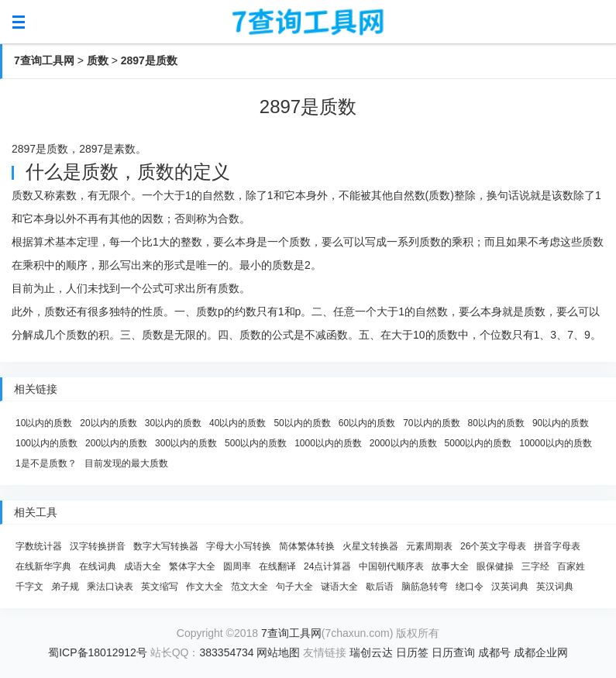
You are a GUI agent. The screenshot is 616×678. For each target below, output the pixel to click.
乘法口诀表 (110, 587)
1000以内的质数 (328, 443)
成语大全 (143, 566)
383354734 (227, 652)
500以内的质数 (256, 443)
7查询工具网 (44, 60)
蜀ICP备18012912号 (98, 652)
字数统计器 (39, 546)
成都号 (494, 652)
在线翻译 (277, 566)
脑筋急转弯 (425, 587)
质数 (98, 60)
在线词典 (98, 566)
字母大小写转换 (239, 546)
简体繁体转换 (307, 546)
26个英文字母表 (493, 546)
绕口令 (470, 587)
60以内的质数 (367, 423)
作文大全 (205, 587)
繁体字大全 (192, 566)
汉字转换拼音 (98, 546)
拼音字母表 (557, 546)
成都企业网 (541, 652)
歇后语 (380, 587)
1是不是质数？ (46, 463)
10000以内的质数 (555, 443)
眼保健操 (495, 566)
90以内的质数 (561, 423)
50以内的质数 (302, 423)
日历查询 (453, 652)
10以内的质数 (44, 423)
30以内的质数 (173, 423)
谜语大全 (339, 587)
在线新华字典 (43, 566)
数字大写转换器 (166, 546)
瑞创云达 (371, 652)
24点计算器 (327, 566)
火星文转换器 (370, 546)
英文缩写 (160, 587)
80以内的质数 (496, 423)
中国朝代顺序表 (391, 566)
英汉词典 (555, 587)
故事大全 (450, 566)
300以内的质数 (186, 443)
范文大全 (249, 587)
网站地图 (278, 652)
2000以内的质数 (403, 443)
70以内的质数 (431, 423)
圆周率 (237, 566)
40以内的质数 (237, 423)
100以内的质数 (46, 443)
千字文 (29, 587)
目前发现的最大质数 (126, 463)
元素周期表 (429, 546)
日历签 (412, 652)
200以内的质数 (116, 443)
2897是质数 (149, 60)
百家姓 (571, 566)
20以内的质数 (108, 423)
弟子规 (65, 587)
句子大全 (294, 587)
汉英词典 (510, 587)
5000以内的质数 (478, 443)
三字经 (535, 566)
